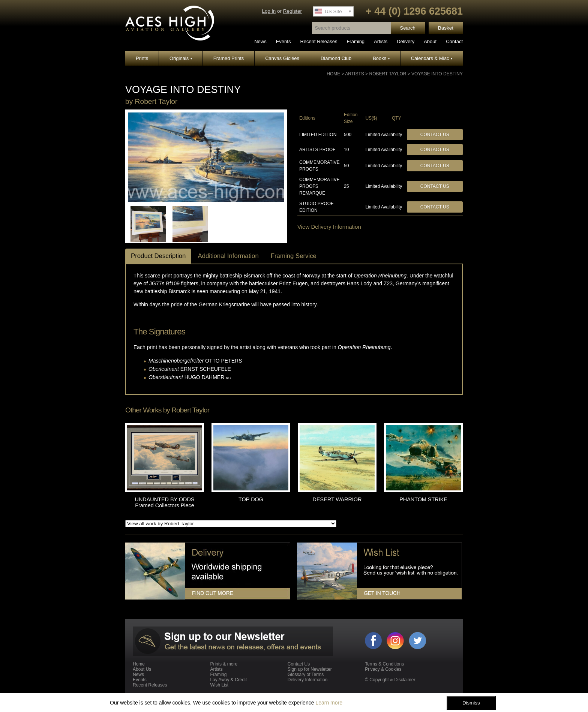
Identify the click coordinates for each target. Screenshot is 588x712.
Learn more (329, 703)
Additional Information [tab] (228, 256)
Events (283, 41)
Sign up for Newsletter (310, 669)
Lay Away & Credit (228, 680)
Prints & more (224, 664)
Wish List (219, 685)
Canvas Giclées (282, 58)
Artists (381, 41)
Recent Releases (319, 41)
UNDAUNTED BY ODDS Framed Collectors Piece (165, 502)
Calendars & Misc (432, 58)
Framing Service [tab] (294, 256)
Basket (446, 28)
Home (333, 74)
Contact (454, 41)
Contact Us (435, 135)
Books (381, 58)
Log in (269, 11)
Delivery (406, 41)
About (430, 41)
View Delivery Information (329, 227)
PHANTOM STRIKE (423, 499)
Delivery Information (308, 680)
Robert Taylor (388, 74)
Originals (181, 58)
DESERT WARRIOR (337, 499)
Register (292, 11)
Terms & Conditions (384, 664)
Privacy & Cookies (383, 669)
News (260, 41)
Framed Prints (229, 58)
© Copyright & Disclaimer (390, 680)
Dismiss (471, 703)
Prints (142, 58)
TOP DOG (251, 499)
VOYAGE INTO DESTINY (437, 74)
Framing (355, 41)
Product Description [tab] (158, 256)
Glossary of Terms (306, 675)
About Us (142, 669)
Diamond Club (336, 58)
